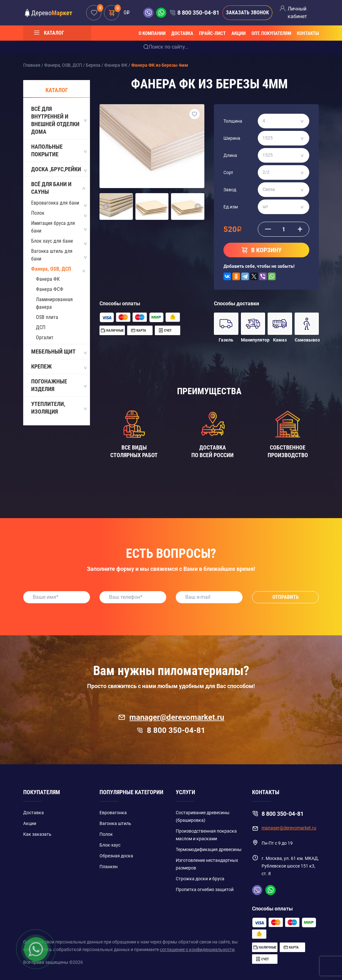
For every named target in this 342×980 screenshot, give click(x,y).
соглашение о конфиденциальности (197, 950)
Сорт (228, 172)
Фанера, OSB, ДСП (51, 269)
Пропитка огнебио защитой (205, 889)
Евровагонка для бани (55, 203)
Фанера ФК (48, 279)
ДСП (41, 327)
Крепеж (59, 367)
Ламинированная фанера (54, 303)
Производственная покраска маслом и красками (206, 835)
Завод (230, 190)
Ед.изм (231, 207)
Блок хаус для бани (52, 241)
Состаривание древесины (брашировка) (203, 816)
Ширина (232, 138)
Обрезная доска (116, 856)
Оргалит (45, 338)
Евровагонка (113, 813)
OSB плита (47, 317)
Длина (230, 155)
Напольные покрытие (59, 150)
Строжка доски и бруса (200, 879)
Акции (239, 33)
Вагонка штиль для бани (52, 255)
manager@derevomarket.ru (171, 717)
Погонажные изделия (59, 385)
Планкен (109, 867)
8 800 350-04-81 (198, 13)
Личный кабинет (297, 13)
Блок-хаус (110, 845)
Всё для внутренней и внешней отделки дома (59, 120)
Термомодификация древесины (209, 849)
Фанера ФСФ (50, 289)
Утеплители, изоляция (59, 408)
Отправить (286, 597)
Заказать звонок (247, 13)
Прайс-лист (212, 33)
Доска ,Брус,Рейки (59, 170)
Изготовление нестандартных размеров (207, 864)
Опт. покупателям (271, 33)
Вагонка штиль (115, 823)
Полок (38, 213)
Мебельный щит (59, 352)
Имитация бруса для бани (53, 227)
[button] (106, 206)
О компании (152, 33)
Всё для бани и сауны (59, 188)
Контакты (308, 33)
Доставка (182, 33)
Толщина (233, 121)
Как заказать (37, 834)
